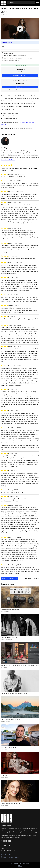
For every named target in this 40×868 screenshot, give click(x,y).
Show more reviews (9, 578)
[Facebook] (6, 841)
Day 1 (4, 46)
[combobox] (21, 3)
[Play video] (20, 29)
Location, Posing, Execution (9, 637)
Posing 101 (4, 775)
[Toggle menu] (37, 3)
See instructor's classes (8, 160)
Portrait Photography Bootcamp (10, 803)
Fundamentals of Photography (10, 610)
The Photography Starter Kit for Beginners (14, 693)
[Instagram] (9, 841)
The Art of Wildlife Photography (11, 719)
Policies (20, 866)
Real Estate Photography (8, 747)
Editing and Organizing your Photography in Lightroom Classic (20, 665)
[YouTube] (2, 841)
